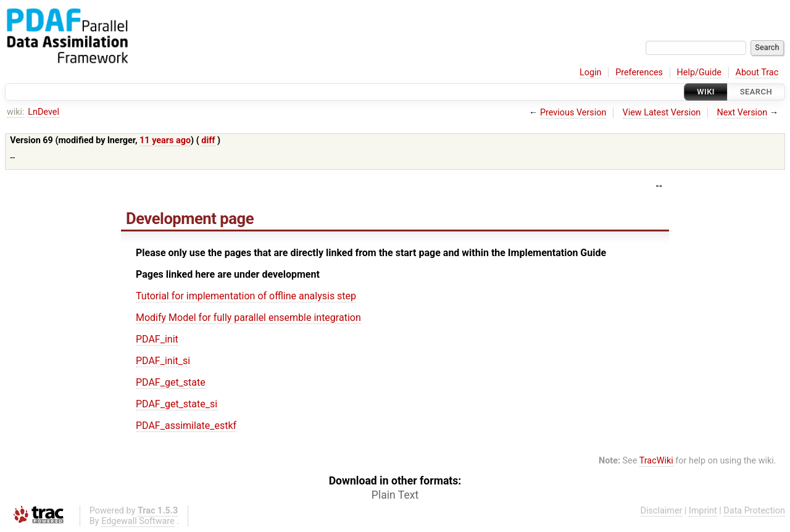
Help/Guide (699, 73)
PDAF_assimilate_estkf (186, 426)
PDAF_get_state (171, 382)
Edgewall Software (138, 521)
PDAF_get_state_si (177, 404)
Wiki (706, 92)
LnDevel (44, 112)
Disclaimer (662, 511)
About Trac (757, 73)
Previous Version (573, 113)
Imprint (703, 511)
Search (756, 92)
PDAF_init (157, 339)
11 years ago (165, 140)
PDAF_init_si (163, 361)
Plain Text (395, 495)
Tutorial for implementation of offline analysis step (246, 296)
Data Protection (754, 511)
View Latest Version (662, 113)
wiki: (16, 112)
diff (208, 140)
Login (591, 73)
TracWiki (656, 461)
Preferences (639, 73)
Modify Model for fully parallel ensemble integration (248, 318)
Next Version (742, 113)
